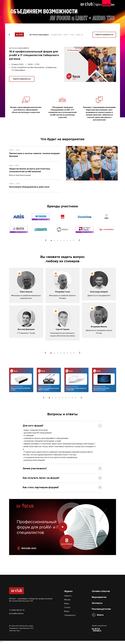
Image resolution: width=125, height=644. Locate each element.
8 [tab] (74, 241)
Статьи (67, 608)
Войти (100, 616)
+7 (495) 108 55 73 (17, 611)
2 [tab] (54, 241)
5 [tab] (64, 241)
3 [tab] (58, 241)
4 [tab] (61, 241)
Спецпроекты (70, 616)
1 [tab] (51, 241)
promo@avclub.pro (16, 614)
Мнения (67, 601)
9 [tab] (76, 399)
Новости (68, 597)
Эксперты (97, 604)
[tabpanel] (19, 224)
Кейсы (67, 605)
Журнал (68, 592)
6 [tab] (68, 241)
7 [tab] (71, 241)
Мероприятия (99, 598)
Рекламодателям (101, 610)
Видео (67, 612)
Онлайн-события (101, 592)
